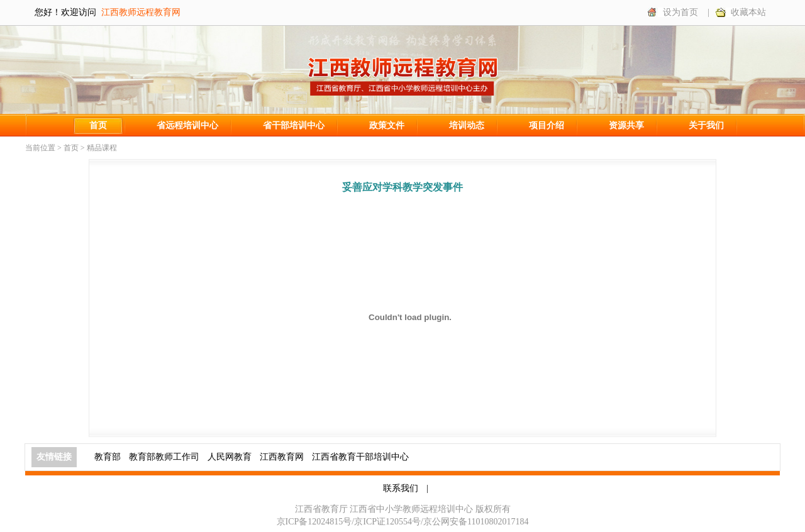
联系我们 (401, 488)
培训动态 (467, 125)
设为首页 (680, 12)
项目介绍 (547, 125)
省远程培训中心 (187, 125)
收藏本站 (748, 12)
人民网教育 (230, 457)
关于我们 (706, 125)
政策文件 (387, 125)
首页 (98, 125)
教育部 (108, 457)
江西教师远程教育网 (141, 12)
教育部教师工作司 (164, 457)
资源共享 (626, 125)
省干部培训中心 (294, 125)
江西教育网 (282, 457)
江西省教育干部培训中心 (360, 457)
